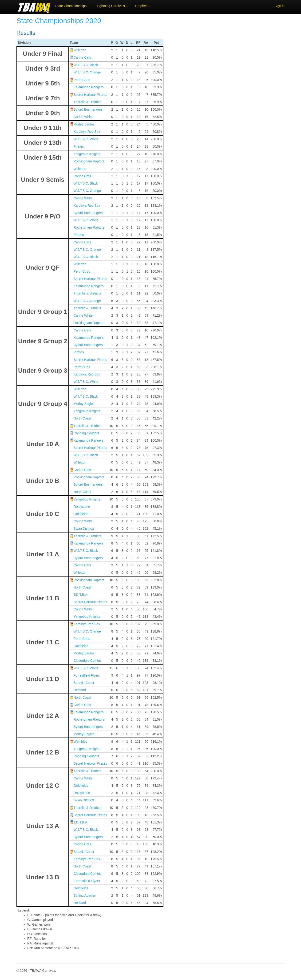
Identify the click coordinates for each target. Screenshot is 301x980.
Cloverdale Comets (88, 661)
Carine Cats (82, 57)
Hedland (80, 690)
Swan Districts (84, 528)
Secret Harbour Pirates (90, 95)
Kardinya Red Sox (87, 132)
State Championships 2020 (59, 21)
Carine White (83, 117)
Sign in (279, 6)
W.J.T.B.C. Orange (87, 72)
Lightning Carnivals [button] (113, 6)
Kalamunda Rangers (89, 87)
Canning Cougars (86, 433)
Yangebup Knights (87, 154)
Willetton (80, 50)
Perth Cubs (82, 80)
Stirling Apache (85, 895)
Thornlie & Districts (87, 102)
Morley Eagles (84, 124)
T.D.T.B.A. (81, 595)
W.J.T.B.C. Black (86, 65)
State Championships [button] (73, 6)
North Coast (82, 418)
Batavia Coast (84, 683)
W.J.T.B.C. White (86, 139)
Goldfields (81, 514)
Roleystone (82, 507)
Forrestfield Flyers (87, 675)
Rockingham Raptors (89, 161)
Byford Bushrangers (88, 109)
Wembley (80, 742)
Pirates (79, 146)
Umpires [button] (143, 6)
